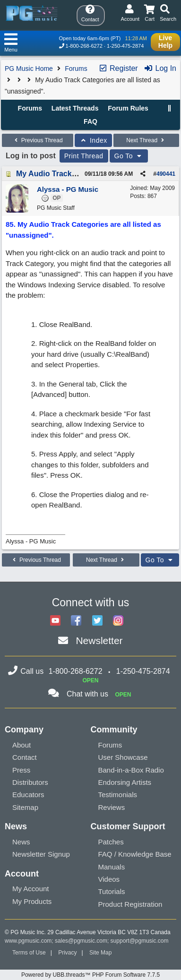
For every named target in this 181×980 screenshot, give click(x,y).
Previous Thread (37, 140)
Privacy (67, 953)
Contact (25, 757)
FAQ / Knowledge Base (135, 854)
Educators (28, 795)
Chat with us (87, 694)
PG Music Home (29, 69)
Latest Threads (75, 108)
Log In (160, 68)
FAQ (90, 121)
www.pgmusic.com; (29, 941)
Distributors (30, 782)
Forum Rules (128, 108)
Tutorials (112, 891)
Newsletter (99, 640)
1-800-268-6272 (84, 46)
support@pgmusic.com (140, 941)
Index (93, 140)
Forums (76, 69)
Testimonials (118, 795)
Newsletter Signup (41, 854)
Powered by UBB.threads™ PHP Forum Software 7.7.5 (90, 975)
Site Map (100, 953)
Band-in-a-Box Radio (131, 770)
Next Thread (146, 140)
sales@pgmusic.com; (83, 941)
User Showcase (123, 757)
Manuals (112, 867)
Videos (109, 879)
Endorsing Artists (125, 782)
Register (118, 68)
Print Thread (84, 156)
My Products (32, 901)
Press (21, 770)
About (22, 745)
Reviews (112, 807)
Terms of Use (29, 953)
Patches (111, 842)
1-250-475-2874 (125, 46)
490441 (166, 174)
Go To (129, 156)
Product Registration (130, 904)
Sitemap (25, 807)
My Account (31, 889)
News (21, 842)
